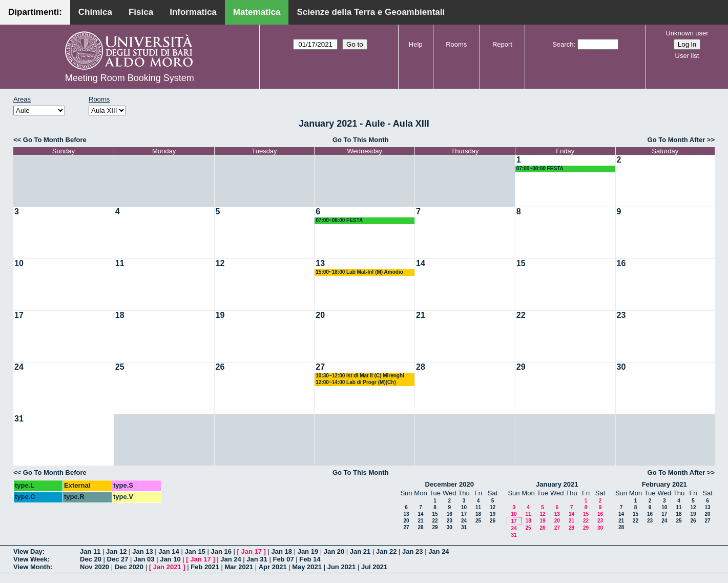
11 (120, 263)
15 (521, 263)
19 (220, 315)
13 (320, 263)
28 (421, 367)
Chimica (95, 12)
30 (621, 367)
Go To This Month (361, 140)
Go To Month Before (55, 140)
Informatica (193, 12)
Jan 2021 (167, 567)
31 (19, 419)
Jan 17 (252, 551)
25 (120, 367)
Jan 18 (282, 551)
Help (416, 44)
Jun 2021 (342, 567)
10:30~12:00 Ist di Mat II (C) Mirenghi (360, 376)
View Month (32, 567)
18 (120, 315)
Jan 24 (439, 551)
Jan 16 (221, 551)
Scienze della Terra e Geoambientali (371, 12)
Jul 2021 (374, 567)
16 (621, 263)
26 (220, 367)
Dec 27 (118, 559)
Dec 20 (91, 559)
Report (502, 44)
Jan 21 (360, 551)
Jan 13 (142, 551)
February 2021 (664, 484)
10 (19, 263)
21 (421, 315)
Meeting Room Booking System (130, 78)
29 (521, 367)
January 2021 (557, 484)
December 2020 (450, 484)
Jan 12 (116, 551)
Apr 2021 (273, 567)
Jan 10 (170, 559)
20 (320, 315)
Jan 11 (90, 551)
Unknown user (687, 33)
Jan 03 (144, 559)
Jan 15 (195, 551)
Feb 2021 (205, 567)
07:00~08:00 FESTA (540, 168)
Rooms (456, 44)
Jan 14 (169, 551)
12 (220, 263)
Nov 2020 (95, 567)
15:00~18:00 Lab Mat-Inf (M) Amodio (359, 272)
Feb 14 (310, 559)
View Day (28, 551)
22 (521, 315)
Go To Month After (677, 140)
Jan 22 (386, 551)
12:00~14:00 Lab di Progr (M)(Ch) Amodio (356, 383)
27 (320, 367)
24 (19, 367)
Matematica (257, 12)
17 (19, 315)
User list (687, 56)
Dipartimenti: (35, 12)
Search (563, 44)
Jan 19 (308, 551)
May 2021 (307, 567)
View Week (30, 559)
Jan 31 (257, 559)
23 (621, 315)
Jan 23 (412, 551)
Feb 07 (283, 559)
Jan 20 (334, 551)
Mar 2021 (239, 567)
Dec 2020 (129, 567)
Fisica (141, 12)
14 (421, 263)
